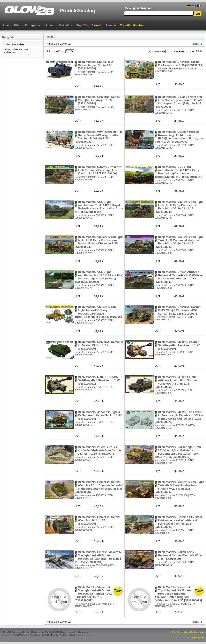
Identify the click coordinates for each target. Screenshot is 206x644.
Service (110, 25)
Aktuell (96, 25)
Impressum (198, 638)
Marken (49, 25)
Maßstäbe (66, 25)
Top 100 (82, 25)
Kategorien (32, 25)
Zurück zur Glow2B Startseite (188, 632)
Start (6, 25)
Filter (17, 25)
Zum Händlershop (132, 25)
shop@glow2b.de (85, 635)
